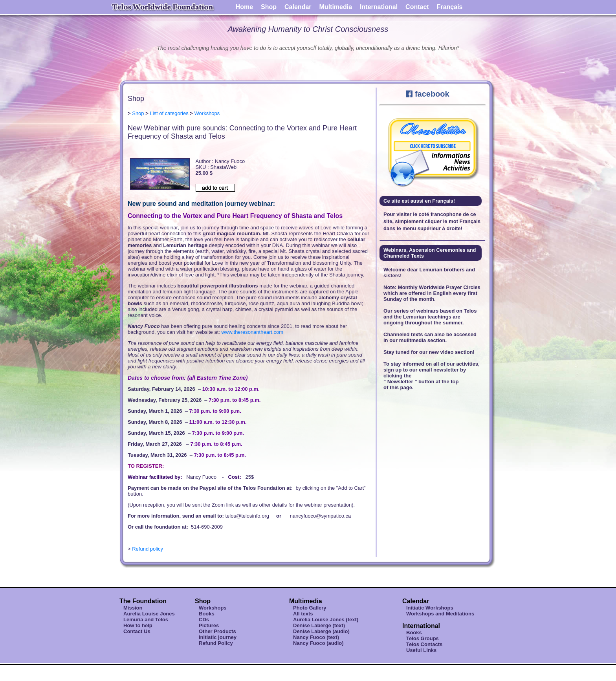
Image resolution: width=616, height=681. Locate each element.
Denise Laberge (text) (319, 625)
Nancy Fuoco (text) (316, 637)
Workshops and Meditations (440, 614)
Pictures (209, 625)
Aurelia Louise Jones (149, 614)
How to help (138, 625)
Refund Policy (216, 643)
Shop (269, 7)
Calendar (298, 7)
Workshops (207, 113)
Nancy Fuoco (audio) (318, 643)
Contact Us (137, 631)
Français (450, 7)
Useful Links (421, 650)
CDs (204, 620)
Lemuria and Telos (146, 620)
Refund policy (148, 549)
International (379, 7)
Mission (133, 608)
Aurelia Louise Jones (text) (326, 620)
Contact (417, 7)
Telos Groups (423, 638)
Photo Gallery (310, 608)
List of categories (169, 113)
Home (244, 7)
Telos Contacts (424, 644)
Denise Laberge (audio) (321, 631)
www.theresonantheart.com (252, 332)
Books (207, 614)
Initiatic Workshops (430, 608)
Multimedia (336, 7)
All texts (303, 614)
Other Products (217, 631)
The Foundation (143, 601)
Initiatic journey (218, 637)
